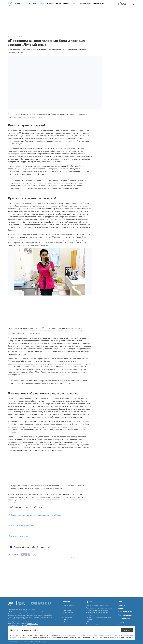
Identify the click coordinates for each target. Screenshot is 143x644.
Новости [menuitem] (122, 605)
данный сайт (53, 637)
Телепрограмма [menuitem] (125, 615)
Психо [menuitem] (88, 622)
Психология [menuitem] (67, 610)
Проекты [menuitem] (90, 602)
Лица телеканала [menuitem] (126, 612)
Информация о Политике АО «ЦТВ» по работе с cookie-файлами (88, 635)
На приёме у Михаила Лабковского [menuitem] (98, 617)
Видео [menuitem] (121, 608)
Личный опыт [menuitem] (67, 617)
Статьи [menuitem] (121, 602)
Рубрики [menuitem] (66, 602)
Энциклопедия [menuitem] (68, 613)
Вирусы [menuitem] (65, 619)
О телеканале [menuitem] (124, 619)
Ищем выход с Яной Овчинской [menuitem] (97, 613)
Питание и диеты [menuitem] (68, 606)
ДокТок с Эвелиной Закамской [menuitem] (97, 610)
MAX (48, 547)
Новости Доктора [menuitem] (69, 615)
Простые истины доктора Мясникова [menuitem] (99, 608)
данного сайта (63, 635)
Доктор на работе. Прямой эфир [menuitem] (97, 606)
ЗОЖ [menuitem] (64, 608)
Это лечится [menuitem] (90, 619)
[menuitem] (31, 4)
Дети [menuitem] (64, 622)
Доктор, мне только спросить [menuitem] (96, 615)
